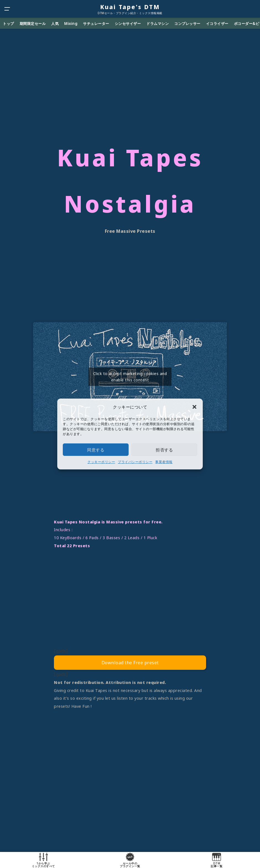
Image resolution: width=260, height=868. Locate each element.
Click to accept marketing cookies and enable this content (130, 377)
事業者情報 (164, 462)
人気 (55, 24)
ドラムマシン (158, 24)
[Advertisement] (130, 602)
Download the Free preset (130, 663)
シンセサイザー (128, 24)
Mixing (71, 24)
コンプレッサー (187, 24)
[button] (194, 407)
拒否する (164, 450)
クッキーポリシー (101, 462)
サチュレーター (96, 24)
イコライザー (217, 24)
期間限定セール (33, 24)
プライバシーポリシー (135, 462)
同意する (96, 450)
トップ (8, 24)
